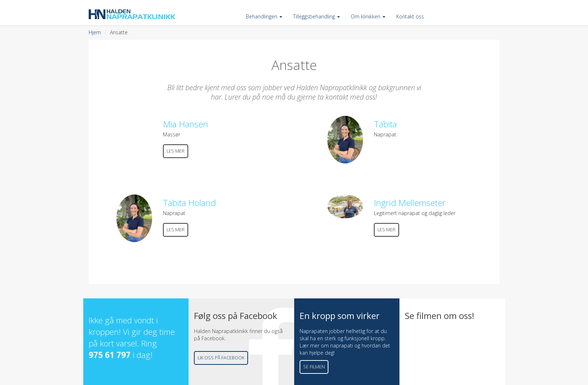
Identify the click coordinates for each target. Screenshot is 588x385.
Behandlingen (264, 16)
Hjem (95, 32)
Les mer (176, 151)
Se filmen (314, 367)
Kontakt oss (410, 16)
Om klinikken (368, 16)
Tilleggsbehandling (317, 16)
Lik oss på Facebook (221, 358)
